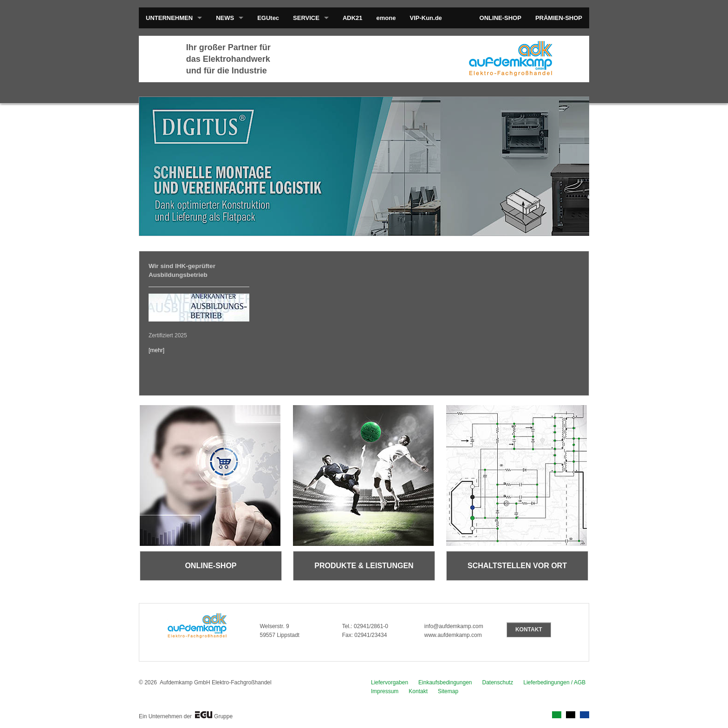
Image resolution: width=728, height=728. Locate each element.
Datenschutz (498, 682)
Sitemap (448, 691)
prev (165, 164)
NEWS (225, 18)
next (563, 164)
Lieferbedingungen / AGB (554, 682)
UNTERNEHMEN (169, 18)
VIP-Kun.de (426, 18)
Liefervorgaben (390, 682)
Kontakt (418, 691)
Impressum (385, 691)
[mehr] (156, 350)
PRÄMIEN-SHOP (559, 18)
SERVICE (306, 18)
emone (386, 18)
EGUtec (268, 18)
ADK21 (353, 18)
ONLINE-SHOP (500, 18)
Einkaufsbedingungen (445, 682)
